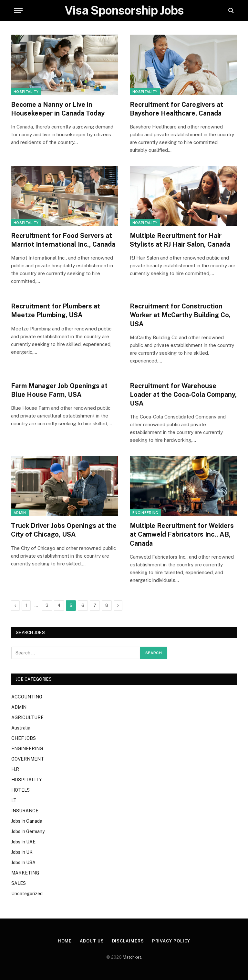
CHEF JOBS (24, 738)
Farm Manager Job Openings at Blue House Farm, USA (59, 390)
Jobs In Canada (27, 821)
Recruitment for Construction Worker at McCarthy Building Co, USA (180, 315)
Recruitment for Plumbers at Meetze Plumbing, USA (56, 311)
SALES (19, 883)
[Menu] (18, 11)
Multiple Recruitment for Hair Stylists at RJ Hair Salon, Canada (180, 240)
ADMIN (20, 513)
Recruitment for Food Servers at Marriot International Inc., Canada (63, 240)
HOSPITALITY (26, 92)
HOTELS (21, 790)
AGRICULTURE (27, 718)
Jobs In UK (22, 852)
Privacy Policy (171, 941)
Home (65, 941)
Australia (21, 728)
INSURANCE (25, 811)
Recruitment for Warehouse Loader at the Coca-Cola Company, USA (183, 395)
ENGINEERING (145, 513)
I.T (14, 800)
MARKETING (25, 873)
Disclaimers (128, 941)
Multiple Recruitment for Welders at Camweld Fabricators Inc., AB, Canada (182, 534)
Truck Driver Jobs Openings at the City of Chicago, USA (64, 530)
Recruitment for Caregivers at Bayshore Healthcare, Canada (176, 109)
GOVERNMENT (28, 759)
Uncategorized (27, 894)
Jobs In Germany (28, 831)
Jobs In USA (23, 863)
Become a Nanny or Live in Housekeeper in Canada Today (58, 109)
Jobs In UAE (23, 842)
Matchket (132, 957)
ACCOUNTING (27, 697)
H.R (15, 769)
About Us (92, 941)
